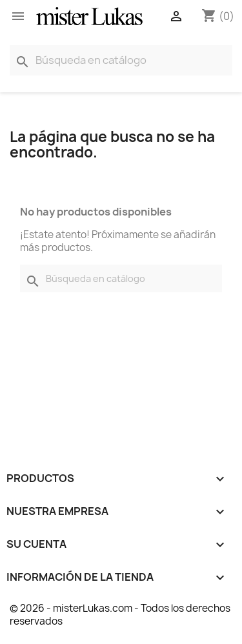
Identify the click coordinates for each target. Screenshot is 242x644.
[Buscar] (121, 60)
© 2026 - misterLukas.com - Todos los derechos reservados (120, 615)
